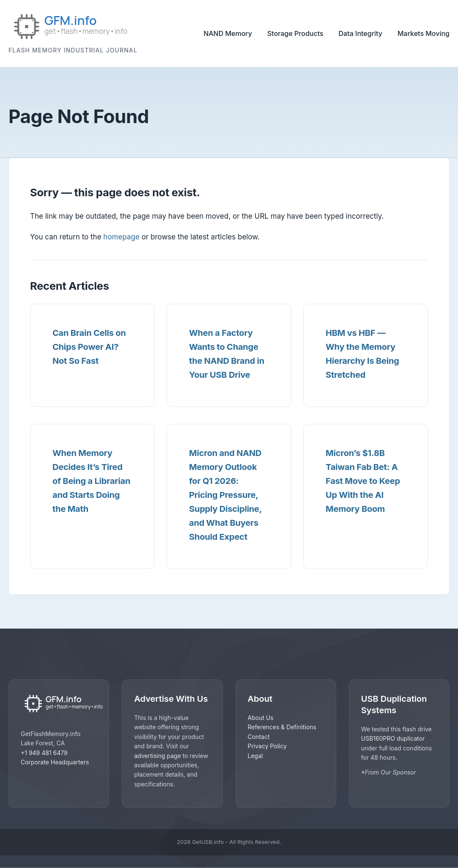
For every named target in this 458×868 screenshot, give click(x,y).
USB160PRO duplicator (393, 738)
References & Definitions (282, 727)
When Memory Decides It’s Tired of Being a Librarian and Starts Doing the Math (91, 481)
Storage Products (295, 33)
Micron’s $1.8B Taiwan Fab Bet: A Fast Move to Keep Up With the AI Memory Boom (363, 481)
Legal (255, 756)
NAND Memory (228, 33)
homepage (121, 237)
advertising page (158, 756)
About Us (261, 718)
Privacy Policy (267, 746)
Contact (259, 737)
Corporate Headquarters (55, 762)
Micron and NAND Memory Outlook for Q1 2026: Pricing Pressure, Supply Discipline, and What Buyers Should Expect (225, 495)
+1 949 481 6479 (44, 753)
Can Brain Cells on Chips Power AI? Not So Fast (89, 347)
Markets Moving (424, 33)
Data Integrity (361, 33)
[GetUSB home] (59, 704)
